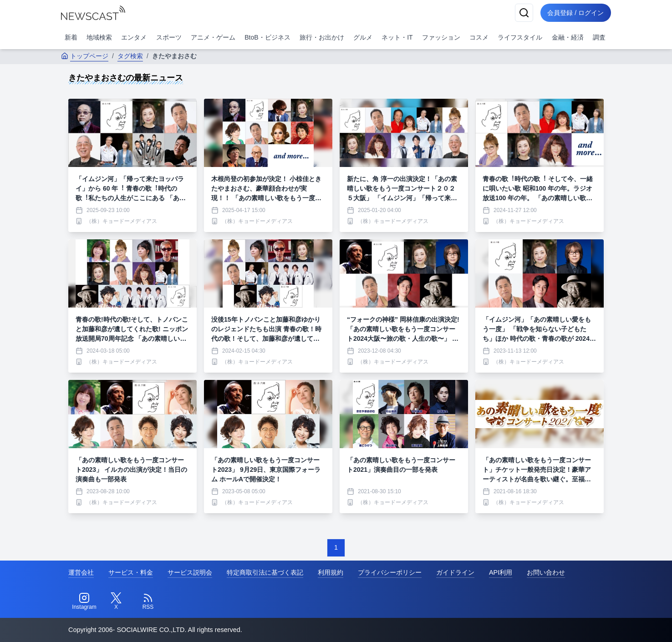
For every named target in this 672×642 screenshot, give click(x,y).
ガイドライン (455, 572)
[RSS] (148, 602)
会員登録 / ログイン (575, 13)
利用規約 (331, 572)
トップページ (85, 56)
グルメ (363, 37)
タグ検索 (130, 56)
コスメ (479, 37)
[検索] (524, 13)
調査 (599, 37)
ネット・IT (397, 37)
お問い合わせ (546, 572)
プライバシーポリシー (390, 572)
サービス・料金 (131, 572)
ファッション (441, 37)
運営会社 (81, 572)
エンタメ (134, 37)
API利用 (501, 572)
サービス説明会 (190, 572)
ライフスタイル (520, 37)
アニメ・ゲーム (213, 37)
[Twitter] (116, 602)
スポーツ (169, 37)
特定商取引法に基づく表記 (265, 572)
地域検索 (99, 37)
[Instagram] (84, 602)
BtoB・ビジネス (267, 37)
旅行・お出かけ (322, 37)
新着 (71, 37)
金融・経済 (568, 37)
